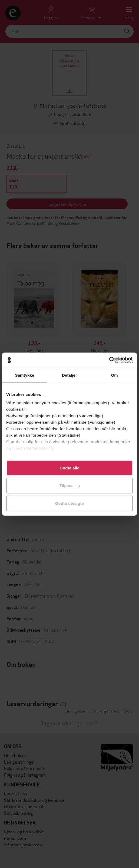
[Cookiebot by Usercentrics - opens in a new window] (109, 360)
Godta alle (69, 468)
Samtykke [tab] (25, 375)
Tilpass (70, 486)
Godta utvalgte (69, 503)
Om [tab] (114, 375)
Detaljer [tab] (69, 375)
